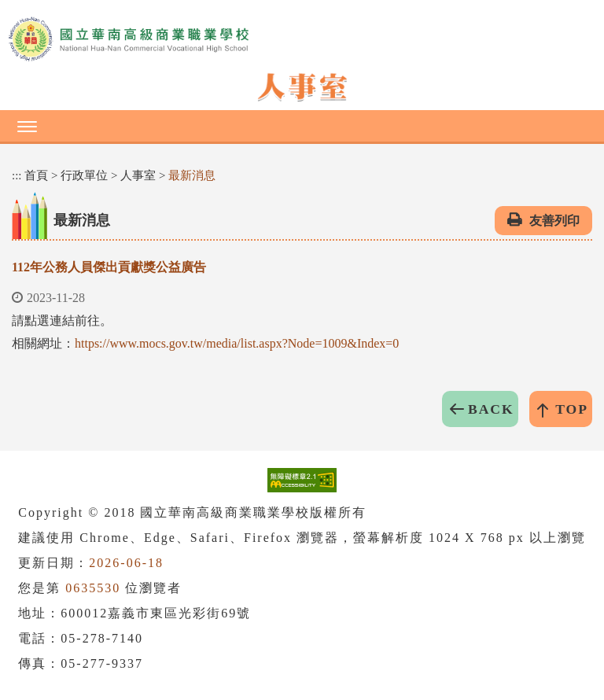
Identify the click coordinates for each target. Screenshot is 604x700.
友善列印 (554, 221)
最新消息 (192, 175)
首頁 (36, 175)
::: (17, 175)
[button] (302, 126)
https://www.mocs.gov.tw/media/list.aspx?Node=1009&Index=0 (237, 343)
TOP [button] (572, 409)
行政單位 (84, 175)
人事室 (138, 175)
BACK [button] (491, 409)
